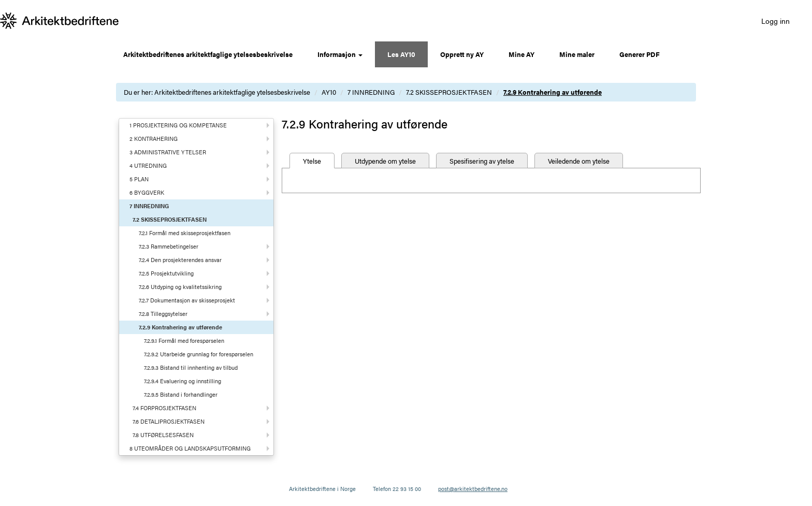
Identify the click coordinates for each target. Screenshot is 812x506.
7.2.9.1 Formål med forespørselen (184, 341)
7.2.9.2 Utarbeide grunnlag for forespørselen (199, 354)
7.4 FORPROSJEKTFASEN (164, 408)
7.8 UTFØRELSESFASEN (163, 435)
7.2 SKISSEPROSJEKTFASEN (449, 92)
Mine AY (521, 54)
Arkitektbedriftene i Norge (322, 489)
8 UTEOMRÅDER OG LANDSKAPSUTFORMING (190, 448)
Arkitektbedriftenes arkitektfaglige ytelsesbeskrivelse (208, 54)
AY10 (329, 92)
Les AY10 (401, 54)
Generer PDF (640, 54)
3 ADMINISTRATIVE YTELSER (168, 152)
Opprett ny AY (462, 54)
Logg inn (775, 21)
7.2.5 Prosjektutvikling (166, 273)
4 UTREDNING (148, 165)
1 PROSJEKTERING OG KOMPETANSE (178, 125)
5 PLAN (139, 179)
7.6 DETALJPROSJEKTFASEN (169, 421)
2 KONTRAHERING (154, 139)
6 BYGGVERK (147, 192)
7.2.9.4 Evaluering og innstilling (183, 381)
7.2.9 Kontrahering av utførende (553, 92)
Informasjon (340, 54)
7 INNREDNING (371, 92)
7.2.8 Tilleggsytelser (163, 314)
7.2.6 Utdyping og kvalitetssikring (180, 287)
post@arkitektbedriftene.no (473, 489)
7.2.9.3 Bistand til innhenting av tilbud (191, 367)
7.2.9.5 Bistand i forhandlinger (181, 394)
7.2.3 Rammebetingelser (169, 246)
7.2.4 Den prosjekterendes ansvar (180, 260)
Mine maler (577, 54)
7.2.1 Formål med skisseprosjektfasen (185, 233)
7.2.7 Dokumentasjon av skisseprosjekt (187, 300)
